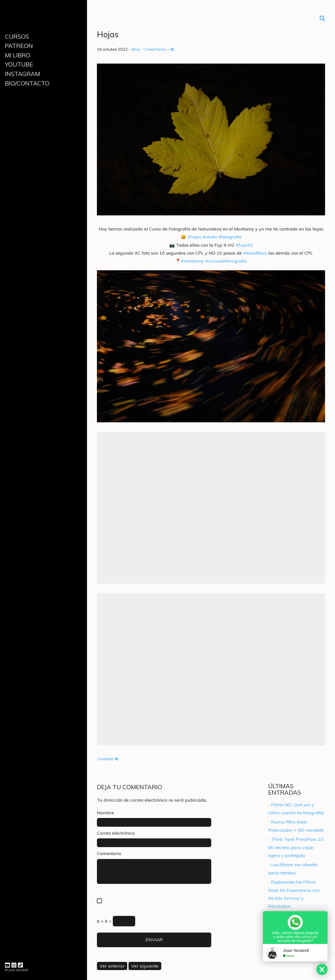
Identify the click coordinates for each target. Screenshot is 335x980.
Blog (136, 49)
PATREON (19, 46)
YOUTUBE (19, 64)
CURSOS (17, 37)
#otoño (210, 237)
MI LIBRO (18, 55)
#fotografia (230, 237)
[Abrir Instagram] (14, 965)
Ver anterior (112, 966)
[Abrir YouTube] (7, 965)
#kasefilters (255, 253)
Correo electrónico (116, 833)
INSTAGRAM (22, 74)
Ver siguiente (145, 966)
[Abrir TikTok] (20, 965)
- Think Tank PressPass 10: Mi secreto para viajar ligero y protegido (296, 847)
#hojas (194, 237)
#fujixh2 (244, 245)
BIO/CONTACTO (27, 83)
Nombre (105, 813)
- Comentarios (154, 49)
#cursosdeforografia (226, 261)
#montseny (192, 261)
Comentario (109, 853)
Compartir (108, 759)
